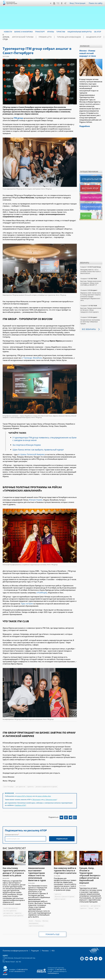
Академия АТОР (80, 37)
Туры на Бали (26, 601)
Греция (91, 905)
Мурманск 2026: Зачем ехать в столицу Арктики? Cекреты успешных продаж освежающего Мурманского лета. (91, 295)
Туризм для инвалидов (59, 37)
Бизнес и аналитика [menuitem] (24, 32)
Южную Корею (35, 498)
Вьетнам (45, 917)
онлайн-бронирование (11, 904)
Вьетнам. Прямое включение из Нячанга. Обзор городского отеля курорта (89, 309)
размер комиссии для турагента (13, 912)
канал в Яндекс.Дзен (45, 793)
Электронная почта (11, 831)
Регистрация (81, 3)
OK (62, 3)
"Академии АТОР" (21, 802)
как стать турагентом (10, 907)
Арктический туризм (21, 37)
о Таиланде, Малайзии (31, 357)
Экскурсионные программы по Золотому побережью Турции (90, 321)
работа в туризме (60, 895)
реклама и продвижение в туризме (47, 784)
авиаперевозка (34, 920)
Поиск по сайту (96, 3)
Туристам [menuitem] (61, 32)
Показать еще (53, 931)
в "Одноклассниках (50, 796)
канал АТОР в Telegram (25, 793)
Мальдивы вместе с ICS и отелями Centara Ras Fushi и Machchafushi (90, 268)
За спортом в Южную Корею (27, 444)
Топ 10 (83, 212)
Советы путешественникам (91, 194)
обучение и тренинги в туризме (64, 893)
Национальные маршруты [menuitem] (80, 32)
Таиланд (38, 917)
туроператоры (84, 902)
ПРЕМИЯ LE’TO (39, 37)
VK (58, 3)
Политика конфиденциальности (14, 947)
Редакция (32, 947)
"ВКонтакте (36, 796)
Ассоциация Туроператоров (12, 3)
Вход (72, 3)
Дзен (51, 3)
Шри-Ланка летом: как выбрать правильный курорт (39, 449)
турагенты (31, 784)
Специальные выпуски (90, 175)
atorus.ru (99, 976)
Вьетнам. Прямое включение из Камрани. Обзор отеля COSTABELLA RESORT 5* (89, 280)
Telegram (66, 3)
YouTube (55, 3)
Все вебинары (88, 329)
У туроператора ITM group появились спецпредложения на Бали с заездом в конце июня (42, 438)
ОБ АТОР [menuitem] (98, 32)
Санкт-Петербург (9, 784)
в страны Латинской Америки (30, 453)
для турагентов (21, 784)
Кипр (97, 905)
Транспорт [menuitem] (40, 32)
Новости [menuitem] (8, 32)
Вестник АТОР (86, 184)
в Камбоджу (41, 591)
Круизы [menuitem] (51, 32)
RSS (48, 947)
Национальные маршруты (91, 203)
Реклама (41, 947)
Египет (31, 917)
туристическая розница (36, 922)
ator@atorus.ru (20, 967)
